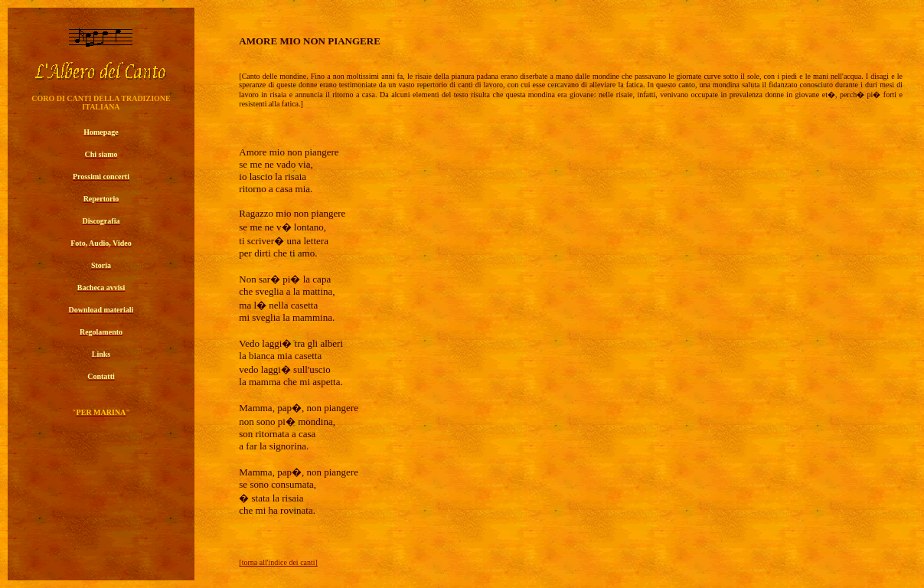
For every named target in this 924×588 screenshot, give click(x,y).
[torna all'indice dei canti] (278, 562)
